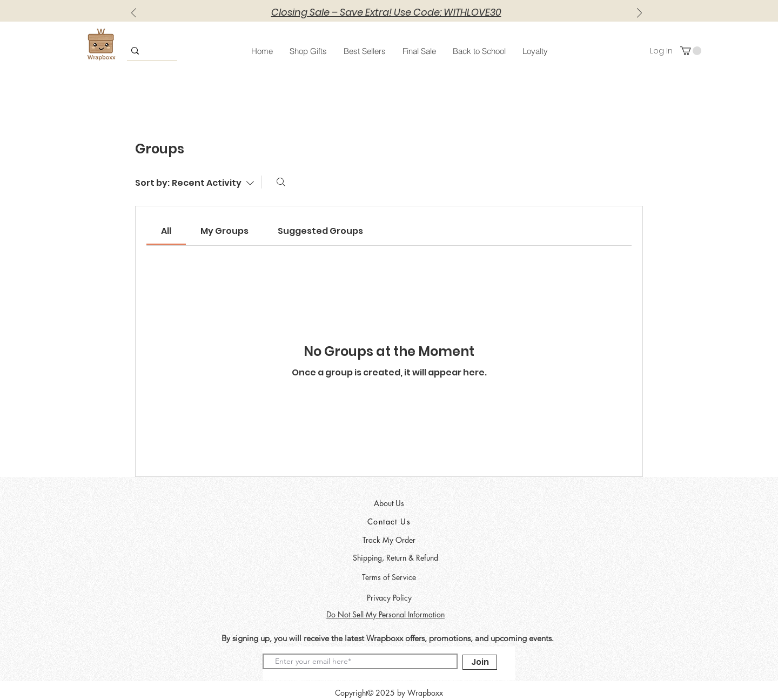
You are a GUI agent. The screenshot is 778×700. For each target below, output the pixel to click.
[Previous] (134, 14)
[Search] (281, 182)
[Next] (639, 14)
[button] (308, 51)
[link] (166, 231)
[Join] (480, 662)
